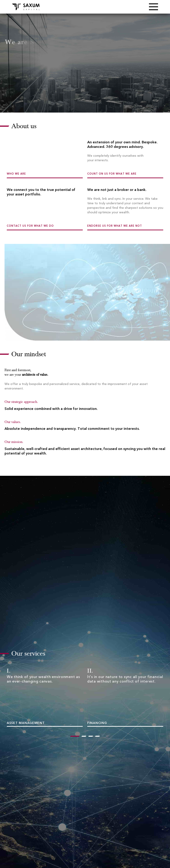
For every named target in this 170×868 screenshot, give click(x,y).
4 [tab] (97, 737)
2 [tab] (84, 737)
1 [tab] (73, 737)
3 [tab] (91, 737)
